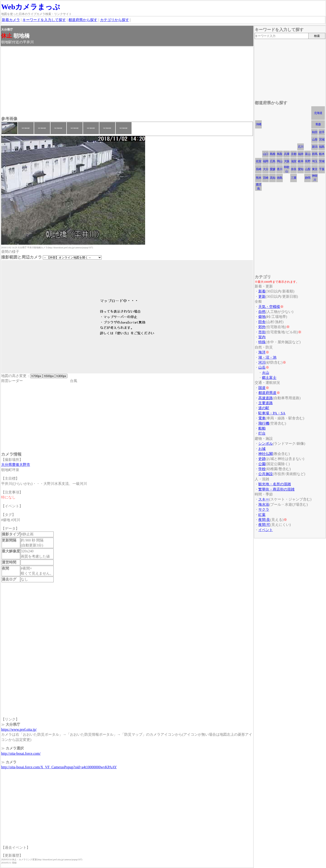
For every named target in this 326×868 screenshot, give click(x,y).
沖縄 (259, 124)
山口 (266, 154)
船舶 (262, 428)
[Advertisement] (127, 82)
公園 (262, 464)
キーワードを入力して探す (44, 20)
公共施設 (266, 474)
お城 (262, 449)
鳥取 (280, 154)
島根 (273, 154)
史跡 (262, 459)
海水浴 (264, 504)
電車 (262, 418)
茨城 (322, 161)
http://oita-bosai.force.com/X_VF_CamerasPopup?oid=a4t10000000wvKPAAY (59, 767)
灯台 (262, 433)
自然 (262, 312)
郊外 (262, 327)
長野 (308, 161)
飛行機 (264, 423)
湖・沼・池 (267, 357)
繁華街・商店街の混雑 (276, 489)
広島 (273, 161)
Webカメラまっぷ (31, 7)
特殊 (262, 342)
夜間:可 (264, 525)
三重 (294, 178)
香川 (280, 169)
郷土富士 (269, 378)
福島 (322, 147)
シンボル (266, 444)
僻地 (262, 317)
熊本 (259, 178)
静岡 (308, 178)
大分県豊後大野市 (16, 465)
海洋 (262, 352)
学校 (262, 469)
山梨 (308, 169)
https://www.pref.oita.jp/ (19, 729)
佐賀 (259, 161)
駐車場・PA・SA (272, 413)
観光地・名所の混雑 (275, 484)
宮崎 (266, 178)
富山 (308, 154)
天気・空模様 (269, 307)
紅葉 (262, 515)
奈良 (294, 169)
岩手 (322, 132)
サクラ (264, 509)
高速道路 (266, 398)
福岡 (266, 161)
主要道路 (266, 403)
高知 (273, 178)
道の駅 (264, 408)
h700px (36, 376)
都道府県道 (267, 393)
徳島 (280, 178)
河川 (262, 362)
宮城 (322, 139)
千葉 (322, 169)
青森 (318, 124)
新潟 (315, 147)
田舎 (262, 322)
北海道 (318, 113)
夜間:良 (264, 520)
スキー (264, 499)
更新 (262, 296)
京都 (294, 154)
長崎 (259, 169)
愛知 (301, 169)
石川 (301, 147)
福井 (301, 154)
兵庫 (287, 154)
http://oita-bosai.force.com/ (21, 753)
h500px (49, 376)
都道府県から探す (83, 20)
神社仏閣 (266, 454)
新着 (262, 291)
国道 (262, 388)
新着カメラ (11, 20)
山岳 (262, 367)
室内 (262, 337)
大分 (266, 169)
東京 (315, 169)
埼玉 (315, 161)
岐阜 (301, 161)
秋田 (315, 132)
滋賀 (294, 161)
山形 (315, 139)
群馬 (315, 154)
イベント (266, 530)
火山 (266, 373)
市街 (262, 332)
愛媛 (273, 169)
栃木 (322, 154)
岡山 (280, 161)
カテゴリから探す (115, 20)
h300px (61, 376)
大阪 (287, 161)
